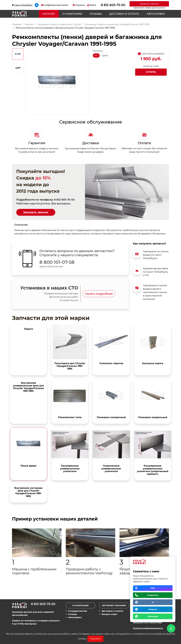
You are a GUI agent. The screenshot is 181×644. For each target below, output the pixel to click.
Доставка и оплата (124, 14)
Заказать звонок (149, 4)
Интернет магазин (114, 605)
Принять (95, 639)
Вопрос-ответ (110, 614)
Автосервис (156, 14)
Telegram (153, 609)
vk (153, 602)
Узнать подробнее (99, 294)
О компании (72, 14)
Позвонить (153, 595)
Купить (151, 72)
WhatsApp (153, 616)
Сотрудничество (78, 611)
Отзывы (96, 14)
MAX (153, 588)
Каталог (49, 14)
